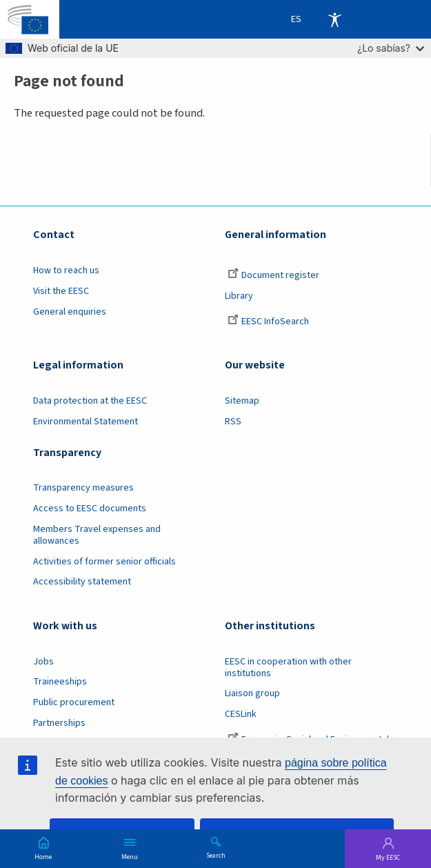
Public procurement (74, 702)
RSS (233, 422)
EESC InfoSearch (268, 322)
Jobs (43, 662)
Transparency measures (83, 488)
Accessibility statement (82, 582)
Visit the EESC (61, 291)
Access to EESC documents (90, 509)
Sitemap (242, 401)
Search (216, 855)
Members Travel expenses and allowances (97, 535)
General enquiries (70, 312)
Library (239, 296)
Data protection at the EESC (90, 401)
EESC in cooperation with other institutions (288, 668)
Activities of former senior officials (104, 562)
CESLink (241, 714)
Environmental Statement (86, 422)
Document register (273, 275)
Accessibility (334, 19)
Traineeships (60, 682)
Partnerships (59, 723)
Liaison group (252, 693)
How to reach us (66, 270)
